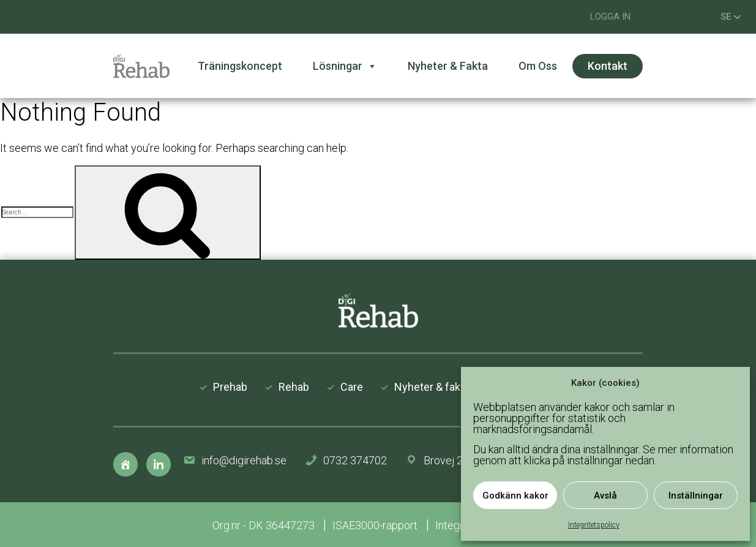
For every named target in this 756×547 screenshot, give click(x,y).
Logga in (610, 17)
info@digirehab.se (244, 460)
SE (731, 17)
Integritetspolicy (594, 525)
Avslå (605, 496)
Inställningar (696, 496)
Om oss (538, 66)
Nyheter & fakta (448, 66)
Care (352, 387)
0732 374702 (355, 460)
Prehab (230, 387)
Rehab (294, 387)
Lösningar (345, 66)
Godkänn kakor (515, 496)
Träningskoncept (240, 66)
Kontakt (608, 66)
